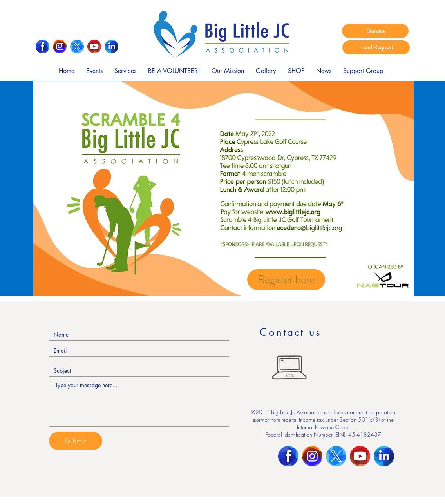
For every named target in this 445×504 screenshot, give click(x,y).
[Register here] (286, 280)
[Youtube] (94, 46)
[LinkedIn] (111, 46)
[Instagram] (60, 46)
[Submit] (76, 441)
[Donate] (375, 31)
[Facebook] (43, 46)
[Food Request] (376, 47)
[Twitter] (77, 46)
